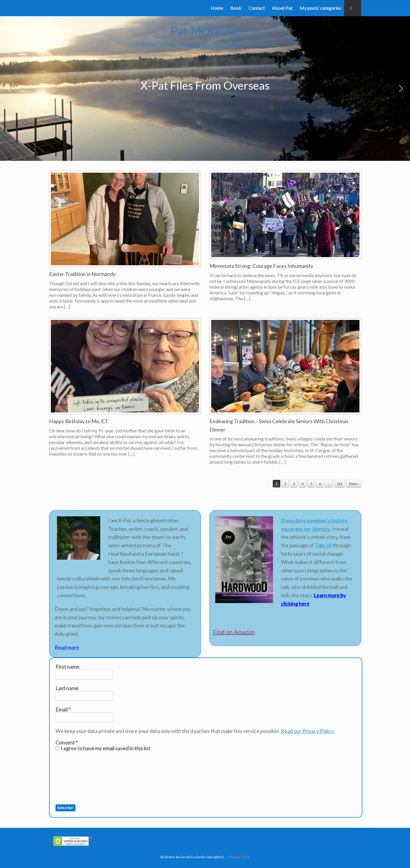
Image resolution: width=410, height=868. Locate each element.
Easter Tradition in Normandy (82, 274)
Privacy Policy (240, 857)
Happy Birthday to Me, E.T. (79, 421)
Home (217, 8)
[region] (205, 89)
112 (339, 484)
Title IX (323, 545)
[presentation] (79, 778)
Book (236, 8)
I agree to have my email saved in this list (103, 748)
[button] (353, 8)
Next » (354, 484)
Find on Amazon (234, 632)
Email (63, 709)
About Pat (282, 8)
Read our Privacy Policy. (308, 731)
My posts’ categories (320, 8)
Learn (320, 595)
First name (67, 667)
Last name (67, 688)
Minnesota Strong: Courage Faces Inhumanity (261, 266)
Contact (257, 8)
